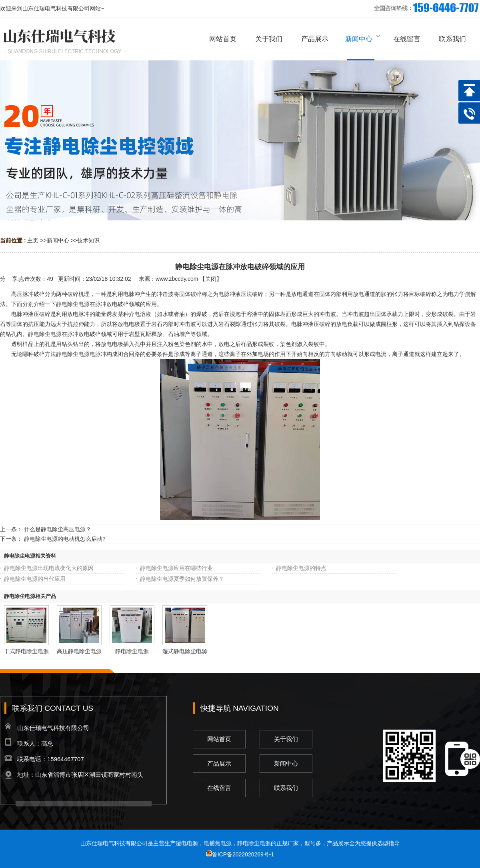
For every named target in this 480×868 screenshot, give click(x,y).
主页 (33, 240)
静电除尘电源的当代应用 (35, 579)
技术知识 (88, 240)
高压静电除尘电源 (79, 651)
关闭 (211, 279)
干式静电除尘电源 (26, 651)
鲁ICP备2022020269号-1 (240, 854)
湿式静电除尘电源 (185, 651)
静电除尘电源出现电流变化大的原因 (49, 568)
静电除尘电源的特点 (301, 568)
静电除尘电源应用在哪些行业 (176, 568)
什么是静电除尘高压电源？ (58, 529)
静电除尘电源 (132, 651)
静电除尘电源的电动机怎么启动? (65, 539)
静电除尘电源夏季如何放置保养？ (182, 579)
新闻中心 (58, 240)
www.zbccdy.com (177, 279)
